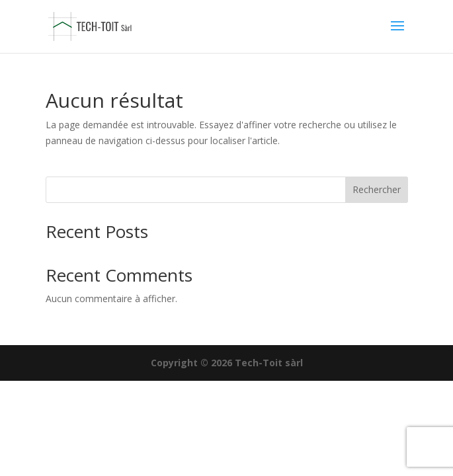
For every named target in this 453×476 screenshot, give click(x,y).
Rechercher (377, 189)
